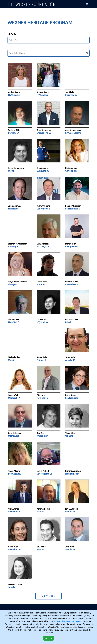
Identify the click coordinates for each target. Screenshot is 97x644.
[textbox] (49, 40)
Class (12, 34)
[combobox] (49, 40)
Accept (49, 638)
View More (48, 596)
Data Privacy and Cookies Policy (70, 621)
